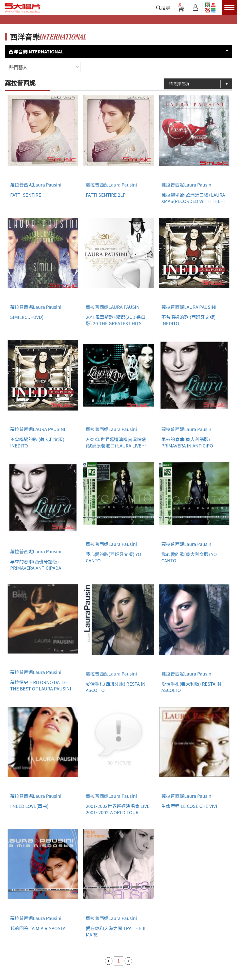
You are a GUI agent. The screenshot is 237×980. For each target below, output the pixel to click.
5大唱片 (23, 8)
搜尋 (166, 8)
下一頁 (128, 961)
